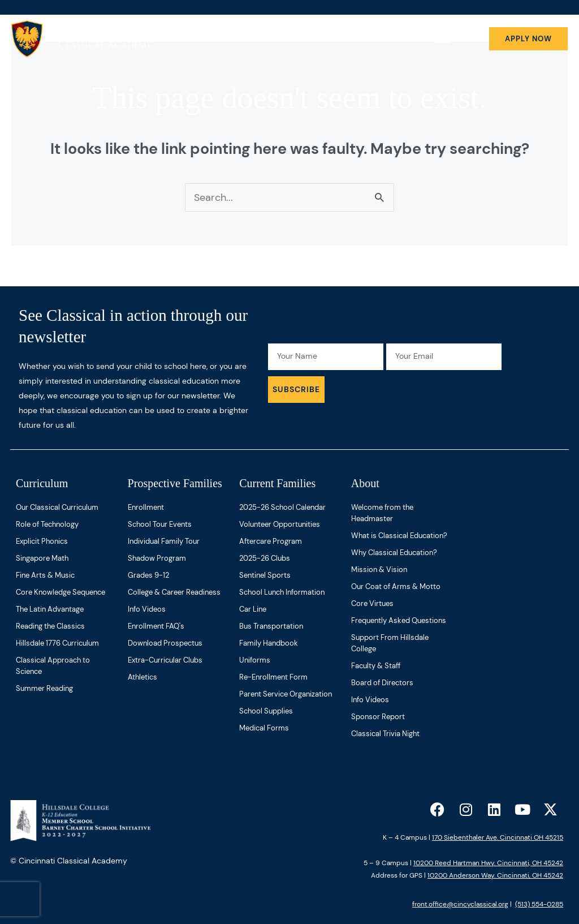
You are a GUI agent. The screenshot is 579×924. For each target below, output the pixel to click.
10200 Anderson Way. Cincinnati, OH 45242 (495, 875)
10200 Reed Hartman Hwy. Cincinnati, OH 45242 (488, 863)
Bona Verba (489, 509)
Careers (480, 535)
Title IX (480, 706)
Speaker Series (496, 587)
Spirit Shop (488, 613)
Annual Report (496, 639)
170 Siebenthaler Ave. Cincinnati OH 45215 (498, 837)
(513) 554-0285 (539, 904)
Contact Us (488, 561)
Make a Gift (490, 483)
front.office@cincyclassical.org (460, 904)
